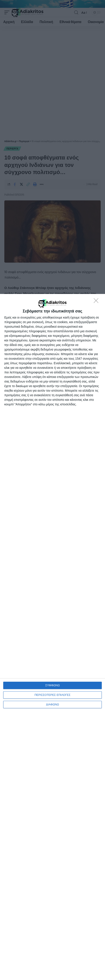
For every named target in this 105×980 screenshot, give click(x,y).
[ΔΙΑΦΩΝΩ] (97, 302)
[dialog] (52, 637)
